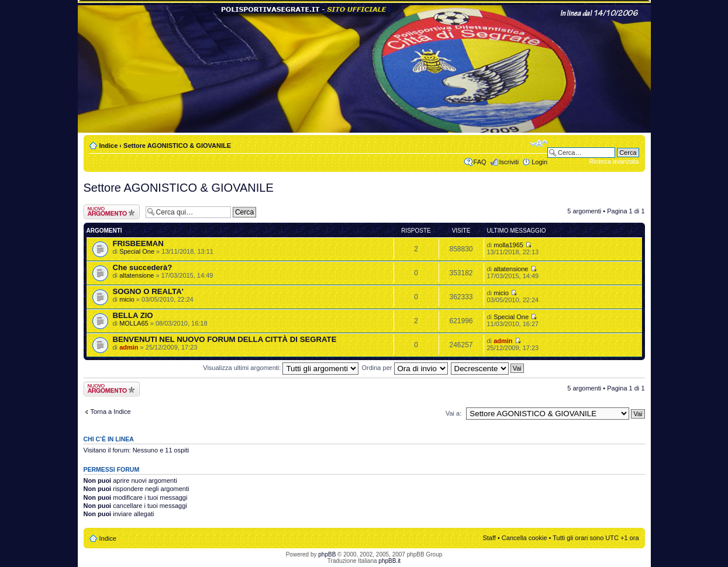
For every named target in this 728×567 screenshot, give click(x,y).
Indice (109, 146)
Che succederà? (143, 267)
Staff (489, 538)
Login (539, 162)
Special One (137, 251)
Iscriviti (509, 162)
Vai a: (453, 413)
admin (129, 347)
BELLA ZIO (133, 315)
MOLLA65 (134, 323)
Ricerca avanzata (614, 161)
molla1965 (508, 245)
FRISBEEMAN (138, 243)
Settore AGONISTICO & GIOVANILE (177, 146)
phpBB (327, 554)
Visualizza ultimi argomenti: (281, 368)
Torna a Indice (111, 412)
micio (127, 299)
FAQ (480, 162)
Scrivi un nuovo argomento (112, 212)
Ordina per (404, 368)
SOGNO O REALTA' (148, 291)
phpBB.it (389, 561)
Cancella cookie (525, 538)
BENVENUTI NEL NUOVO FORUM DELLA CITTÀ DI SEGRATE (225, 339)
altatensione (137, 275)
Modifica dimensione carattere (539, 143)
